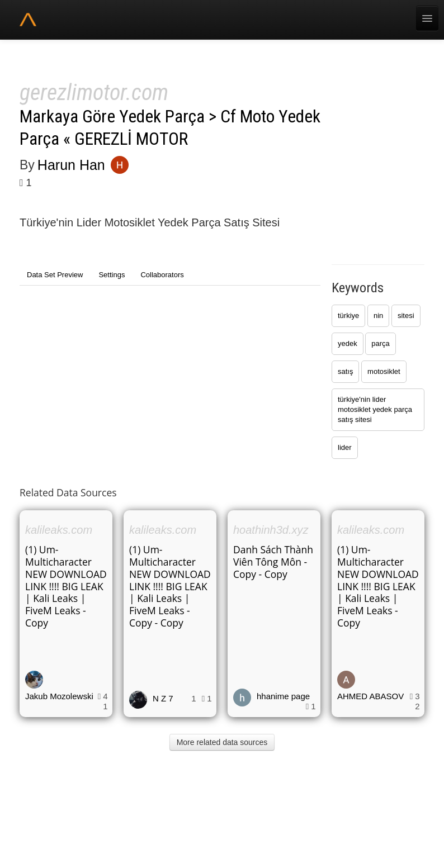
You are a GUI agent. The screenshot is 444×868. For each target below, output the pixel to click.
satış (345, 371)
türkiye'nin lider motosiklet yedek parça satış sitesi (375, 409)
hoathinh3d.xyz (271, 530)
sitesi (406, 316)
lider (345, 447)
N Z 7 (163, 698)
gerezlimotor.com (94, 93)
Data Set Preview (55, 275)
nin (378, 316)
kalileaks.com (59, 530)
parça (381, 343)
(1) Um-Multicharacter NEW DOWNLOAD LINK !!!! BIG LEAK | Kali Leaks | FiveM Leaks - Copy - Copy (170, 586)
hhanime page (283, 696)
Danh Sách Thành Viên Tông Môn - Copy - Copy (273, 562)
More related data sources (222, 742)
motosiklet (384, 371)
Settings (112, 275)
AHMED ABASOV (370, 696)
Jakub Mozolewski (59, 696)
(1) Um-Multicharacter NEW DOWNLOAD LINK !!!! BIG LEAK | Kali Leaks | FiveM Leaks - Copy (66, 586)
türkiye (348, 316)
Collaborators (162, 275)
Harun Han (71, 165)
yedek (348, 343)
